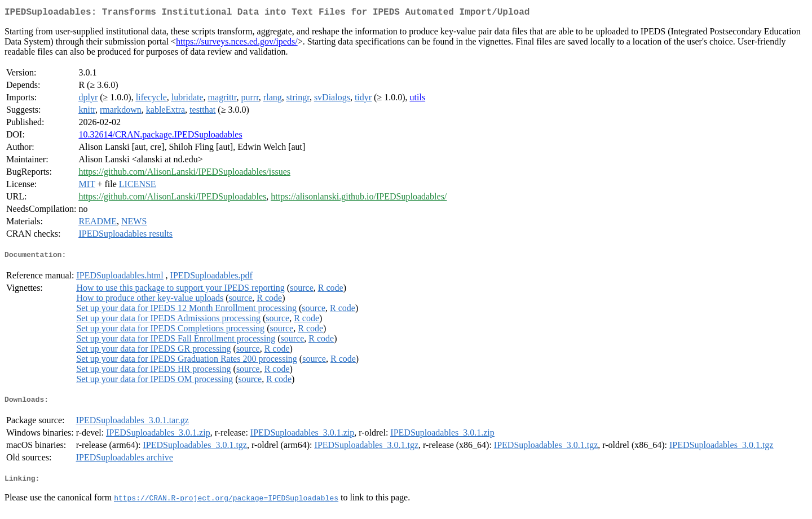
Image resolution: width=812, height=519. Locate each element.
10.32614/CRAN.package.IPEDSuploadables (160, 137)
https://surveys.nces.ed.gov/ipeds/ (237, 44)
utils (418, 99)
